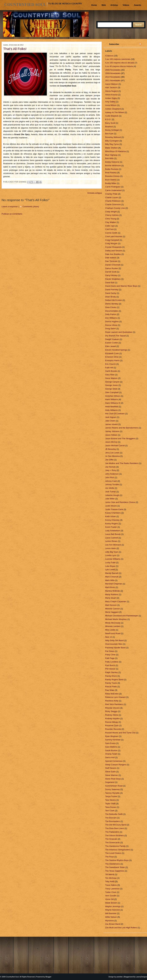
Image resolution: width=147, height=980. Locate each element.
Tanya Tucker (111, 796)
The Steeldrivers (113, 864)
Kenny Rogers (112, 524)
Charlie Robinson (113, 201)
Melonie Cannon (113, 609)
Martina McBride (113, 591)
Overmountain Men (114, 644)
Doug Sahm (111, 329)
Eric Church (111, 364)
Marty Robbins (112, 594)
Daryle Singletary (113, 279)
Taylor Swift (111, 804)
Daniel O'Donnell (113, 265)
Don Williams (111, 318)
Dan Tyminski (111, 261)
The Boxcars (111, 818)
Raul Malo (110, 690)
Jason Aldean (112, 435)
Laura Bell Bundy (113, 534)
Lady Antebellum (113, 531)
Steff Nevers (111, 768)
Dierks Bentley (112, 304)
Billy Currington (112, 141)
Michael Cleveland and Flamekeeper (122, 616)
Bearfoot (109, 127)
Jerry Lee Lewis (113, 453)
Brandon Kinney (113, 176)
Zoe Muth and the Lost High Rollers (121, 928)
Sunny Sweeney (113, 789)
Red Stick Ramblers (114, 704)
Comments (133, 44)
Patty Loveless (112, 662)
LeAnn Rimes (112, 541)
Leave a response (10, 207)
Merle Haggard (112, 612)
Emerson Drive (112, 357)
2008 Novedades (113, 70)
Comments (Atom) (31, 207)
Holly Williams (112, 410)
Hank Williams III (113, 403)
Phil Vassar (110, 669)
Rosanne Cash (112, 725)
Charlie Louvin (112, 197)
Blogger (48, 977)
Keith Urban (111, 516)
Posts (123, 44)
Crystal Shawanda (114, 247)
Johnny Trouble (112, 484)
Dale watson (111, 258)
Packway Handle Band (116, 648)
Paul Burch (110, 665)
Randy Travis (111, 683)
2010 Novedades (113, 77)
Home (94, 5)
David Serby (111, 293)
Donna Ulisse (111, 325)
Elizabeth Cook (112, 353)
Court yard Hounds (114, 236)
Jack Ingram (111, 417)
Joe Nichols (111, 467)
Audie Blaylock (112, 116)
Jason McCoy (112, 442)
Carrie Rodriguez (113, 187)
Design (111, 977)
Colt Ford (110, 229)
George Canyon (113, 382)
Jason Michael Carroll (115, 446)
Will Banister (111, 913)
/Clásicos (110, 56)
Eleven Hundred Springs (116, 350)
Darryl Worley (112, 275)
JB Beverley (111, 449)
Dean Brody (111, 297)
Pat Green (110, 651)
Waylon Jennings (113, 906)
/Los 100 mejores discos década (120, 63)
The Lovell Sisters (113, 853)
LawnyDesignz (141, 977)
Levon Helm (111, 548)
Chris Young (111, 219)
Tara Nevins (111, 800)
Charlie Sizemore (113, 204)
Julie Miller (110, 499)
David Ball (110, 283)
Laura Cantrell (112, 538)
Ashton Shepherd (113, 109)
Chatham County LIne (115, 208)
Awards (138, 5)
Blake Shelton (112, 148)
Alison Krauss (112, 95)
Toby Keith (110, 881)
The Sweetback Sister (115, 867)
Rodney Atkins (112, 715)
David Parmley (112, 290)
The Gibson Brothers (115, 835)
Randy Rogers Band (115, 680)
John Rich (110, 477)
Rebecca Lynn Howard (116, 697)
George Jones (112, 385)
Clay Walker (111, 222)
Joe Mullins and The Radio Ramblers (122, 463)
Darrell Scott (111, 272)
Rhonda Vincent (113, 708)
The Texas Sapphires (115, 871)
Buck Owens (111, 180)
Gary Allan (110, 375)
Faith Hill (109, 368)
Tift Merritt (110, 874)
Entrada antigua (95, 193)
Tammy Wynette (113, 793)
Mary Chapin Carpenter (116, 601)
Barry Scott (110, 123)
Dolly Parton (111, 314)
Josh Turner (111, 492)
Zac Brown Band (113, 924)
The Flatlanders (112, 832)
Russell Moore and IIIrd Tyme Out (121, 733)
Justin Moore (111, 506)
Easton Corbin (112, 343)
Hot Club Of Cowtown (115, 414)
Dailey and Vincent (114, 251)
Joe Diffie (110, 460)
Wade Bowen (111, 903)
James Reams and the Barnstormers (122, 428)
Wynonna (110, 921)
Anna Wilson (111, 105)
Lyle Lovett (110, 570)
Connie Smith (112, 233)
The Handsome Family (116, 846)
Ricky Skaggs (112, 711)
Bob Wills (110, 158)
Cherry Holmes (112, 215)
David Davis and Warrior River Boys (121, 286)
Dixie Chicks (111, 307)
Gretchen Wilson (113, 396)
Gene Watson (112, 378)
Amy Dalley (111, 102)
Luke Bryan (111, 566)
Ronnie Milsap (112, 722)
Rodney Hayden (113, 718)
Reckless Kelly (112, 701)
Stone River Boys (113, 779)
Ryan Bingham (112, 736)
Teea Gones (111, 807)
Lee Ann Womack (113, 545)
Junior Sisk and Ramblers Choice (120, 502)
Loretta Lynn (111, 555)
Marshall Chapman (114, 584)
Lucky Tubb (111, 563)
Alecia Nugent (112, 91)
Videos (126, 5)
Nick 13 (109, 637)
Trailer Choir (111, 892)
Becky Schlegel (112, 130)
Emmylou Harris (113, 360)
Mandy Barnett (112, 573)
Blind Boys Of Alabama (116, 151)
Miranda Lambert (113, 626)
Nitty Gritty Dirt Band (115, 640)
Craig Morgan (112, 243)
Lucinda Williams (113, 559)
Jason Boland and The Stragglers (120, 439)
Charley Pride (112, 194)
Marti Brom (110, 587)
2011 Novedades (113, 80)
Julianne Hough (112, 495)
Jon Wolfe (110, 488)
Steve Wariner (112, 775)
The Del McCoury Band (116, 825)
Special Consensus (114, 761)
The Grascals (111, 839)
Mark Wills (110, 580)
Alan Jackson (111, 87)
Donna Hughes (112, 321)
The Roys (110, 857)
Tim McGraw (111, 878)
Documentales (112, 311)
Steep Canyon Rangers (116, 765)
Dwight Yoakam (112, 339)
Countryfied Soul (25, 5)
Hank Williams (112, 399)
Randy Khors (111, 676)
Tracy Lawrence (113, 889)
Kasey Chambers (113, 513)
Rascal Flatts (111, 687)
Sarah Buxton (112, 750)
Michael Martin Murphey (116, 619)
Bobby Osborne (112, 162)
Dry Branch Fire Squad (116, 336)
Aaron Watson (112, 84)
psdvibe (120, 977)
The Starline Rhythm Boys (117, 860)
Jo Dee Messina (113, 456)
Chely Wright (111, 212)
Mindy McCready (113, 623)
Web (104, 5)
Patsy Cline (111, 655)
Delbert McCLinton (114, 300)
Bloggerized (128, 977)
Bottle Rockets (112, 169)
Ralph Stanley (112, 672)
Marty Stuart (111, 598)
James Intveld (112, 424)
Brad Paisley (111, 173)
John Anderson (112, 474)
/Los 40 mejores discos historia (119, 66)
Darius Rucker (112, 268)
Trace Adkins (111, 885)
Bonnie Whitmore (113, 166)
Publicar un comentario (12, 214)
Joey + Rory (111, 470)
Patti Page (110, 658)
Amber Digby (111, 98)
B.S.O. (108, 119)
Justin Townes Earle (114, 509)
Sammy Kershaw (113, 740)
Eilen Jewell (111, 346)
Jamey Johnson (113, 431)
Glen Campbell (112, 392)
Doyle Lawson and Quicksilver (119, 332)
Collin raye (110, 226)
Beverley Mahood (113, 137)
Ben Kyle (110, 134)
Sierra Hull (110, 757)
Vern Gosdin (111, 896)
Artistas (114, 5)
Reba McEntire (112, 694)
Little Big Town (112, 552)
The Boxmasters (113, 821)
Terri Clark (110, 811)
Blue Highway (112, 155)
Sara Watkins (111, 747)
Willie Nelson (111, 917)
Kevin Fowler (111, 527)
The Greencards (113, 843)
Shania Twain (111, 754)
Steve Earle (111, 772)
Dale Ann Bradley (113, 254)
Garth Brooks (111, 371)
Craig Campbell (112, 240)
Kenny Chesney (113, 520)
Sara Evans (111, 743)
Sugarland (110, 782)
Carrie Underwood (114, 190)
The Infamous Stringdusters (118, 850)
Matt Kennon (111, 605)
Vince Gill (110, 899)
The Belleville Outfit (114, 814)
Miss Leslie (110, 630)
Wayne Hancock (113, 910)
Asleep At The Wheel (115, 112)
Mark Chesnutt (112, 577)
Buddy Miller (111, 183)
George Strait (111, 389)
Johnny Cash (111, 481)
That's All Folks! (15, 49)
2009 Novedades (113, 73)
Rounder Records (113, 729)
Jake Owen (111, 421)
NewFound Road (113, 633)
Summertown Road (114, 786)
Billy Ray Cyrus (112, 144)
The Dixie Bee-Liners (115, 828)
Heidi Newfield (112, 407)
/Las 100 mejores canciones (118, 59)
